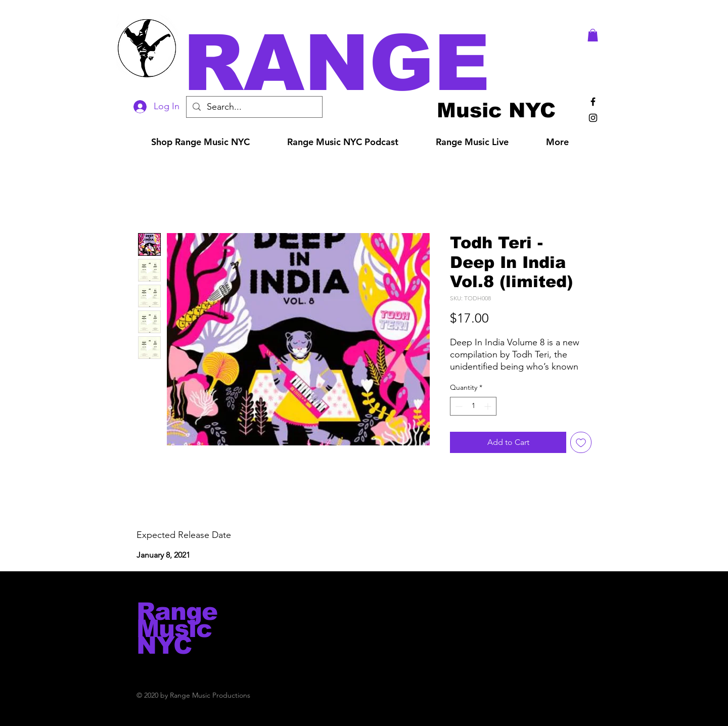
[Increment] (489, 406)
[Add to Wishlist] (581, 442)
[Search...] (254, 107)
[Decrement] (458, 406)
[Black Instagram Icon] (593, 118)
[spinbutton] (473, 406)
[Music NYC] (496, 110)
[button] (378, 63)
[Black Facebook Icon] (593, 102)
